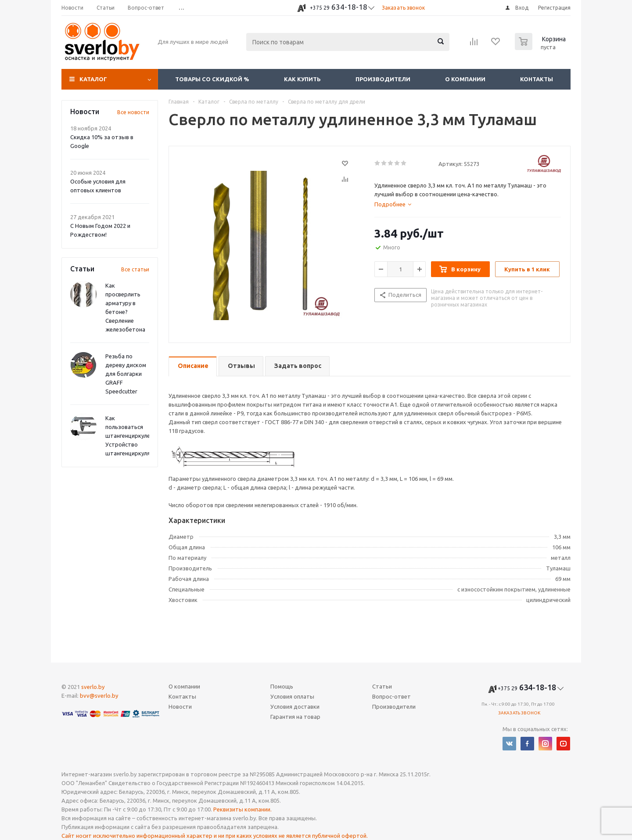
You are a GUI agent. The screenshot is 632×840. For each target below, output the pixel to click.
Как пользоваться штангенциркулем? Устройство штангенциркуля (131, 436)
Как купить (302, 79)
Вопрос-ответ (391, 696)
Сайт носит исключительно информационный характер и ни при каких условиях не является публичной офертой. (215, 836)
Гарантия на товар (295, 717)
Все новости (133, 112)
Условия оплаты (292, 696)
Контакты (537, 79)
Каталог (93, 79)
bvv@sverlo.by (99, 696)
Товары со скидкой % (212, 79)
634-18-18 (339, 7)
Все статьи (135, 269)
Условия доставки (295, 707)
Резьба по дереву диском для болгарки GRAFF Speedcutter (126, 374)
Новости (180, 707)
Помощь (282, 686)
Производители (383, 79)
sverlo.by (93, 687)
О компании (465, 79)
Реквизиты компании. (242, 809)
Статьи (382, 686)
